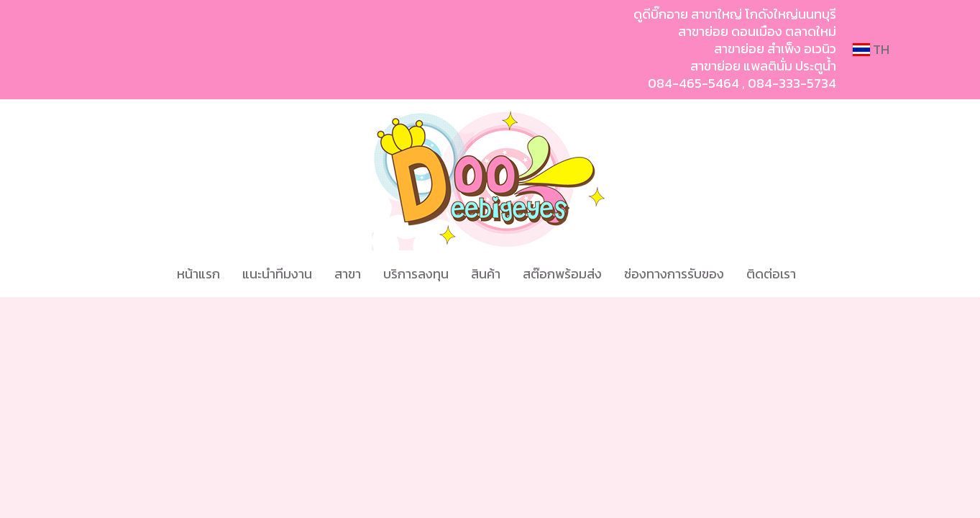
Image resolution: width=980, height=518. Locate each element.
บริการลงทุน (416, 274)
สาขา (348, 274)
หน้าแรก (198, 274)
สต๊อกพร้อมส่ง (562, 274)
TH (871, 49)
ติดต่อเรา (771, 274)
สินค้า (486, 274)
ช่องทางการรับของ (674, 274)
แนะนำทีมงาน (277, 274)
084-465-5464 (693, 83)
